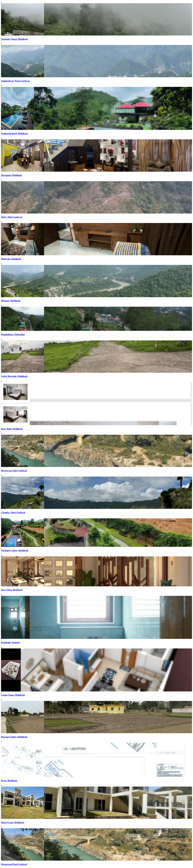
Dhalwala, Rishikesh (11, 259)
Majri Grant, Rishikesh (13, 822)
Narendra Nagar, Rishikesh (14, 39)
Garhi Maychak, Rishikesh (14, 376)
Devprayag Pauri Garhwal (14, 864)
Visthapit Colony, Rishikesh (15, 550)
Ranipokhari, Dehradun (13, 334)
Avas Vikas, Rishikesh (12, 590)
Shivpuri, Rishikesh (11, 301)
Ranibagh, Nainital (10, 642)
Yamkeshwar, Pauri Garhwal (15, 81)
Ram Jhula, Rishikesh (12, 429)
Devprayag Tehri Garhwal (14, 471)
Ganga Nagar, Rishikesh (13, 695)
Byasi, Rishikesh (9, 781)
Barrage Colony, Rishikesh (14, 737)
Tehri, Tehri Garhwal (11, 217)
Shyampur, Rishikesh (11, 175)
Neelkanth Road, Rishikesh (14, 133)
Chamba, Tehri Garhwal (13, 512)
